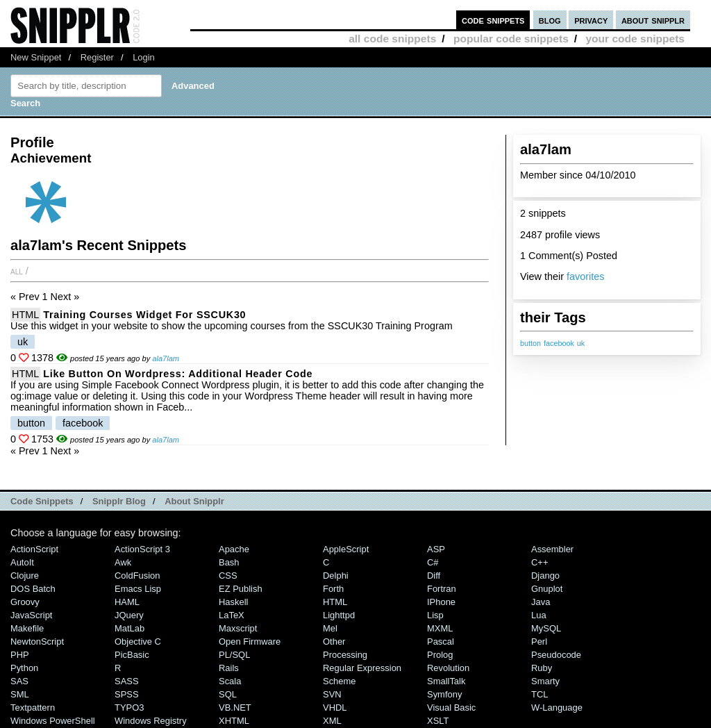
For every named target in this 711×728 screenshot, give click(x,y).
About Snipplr (194, 501)
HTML (25, 315)
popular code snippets (511, 39)
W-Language (557, 708)
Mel (330, 628)
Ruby (542, 668)
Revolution (448, 668)
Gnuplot (547, 589)
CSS (228, 576)
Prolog (440, 655)
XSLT (438, 721)
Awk (123, 562)
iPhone (441, 602)
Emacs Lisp (138, 589)
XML (332, 721)
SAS (19, 681)
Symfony (444, 694)
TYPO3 (129, 708)
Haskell (233, 602)
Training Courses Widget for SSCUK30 (144, 315)
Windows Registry (151, 721)
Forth (333, 589)
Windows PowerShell (53, 721)
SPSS (127, 694)
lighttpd (339, 615)
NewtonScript (37, 642)
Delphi (336, 576)
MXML (440, 628)
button (530, 343)
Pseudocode (556, 655)
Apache (234, 549)
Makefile (27, 628)
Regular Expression (362, 668)
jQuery (129, 615)
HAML (127, 602)
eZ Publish (241, 589)
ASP (436, 549)
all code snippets (392, 39)
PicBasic (132, 655)
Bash (229, 562)
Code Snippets (42, 501)
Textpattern (33, 708)
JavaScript (31, 615)
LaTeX (232, 615)
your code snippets (635, 39)
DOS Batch (33, 589)
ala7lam (166, 358)
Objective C (138, 642)
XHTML (234, 721)
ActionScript (34, 549)
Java (541, 602)
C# (433, 562)
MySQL (546, 628)
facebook (559, 343)
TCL (539, 694)
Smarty (545, 681)
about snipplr (653, 20)
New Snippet (36, 57)
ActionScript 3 (142, 549)
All (17, 271)
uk (581, 343)
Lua (539, 615)
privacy (591, 20)
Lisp (435, 615)
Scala (230, 681)
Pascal (441, 642)
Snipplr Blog (119, 501)
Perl (539, 642)
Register (97, 57)
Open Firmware (250, 642)
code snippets (493, 20)
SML (20, 694)
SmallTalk (446, 681)
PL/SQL (234, 655)
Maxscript (238, 628)
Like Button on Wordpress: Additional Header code (178, 374)
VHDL (335, 708)
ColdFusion (137, 576)
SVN (332, 694)
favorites (585, 276)
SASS (127, 681)
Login (144, 57)
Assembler (552, 549)
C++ (539, 562)
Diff (434, 576)
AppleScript (346, 549)
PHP (20, 655)
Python (24, 668)
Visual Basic (451, 708)
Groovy (25, 602)
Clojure (25, 576)
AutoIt (22, 562)
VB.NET (235, 708)
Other (334, 642)
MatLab (129, 628)
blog (550, 20)
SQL (228, 694)
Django (545, 576)
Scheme (340, 681)
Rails (229, 668)
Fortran (442, 589)
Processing (345, 655)
